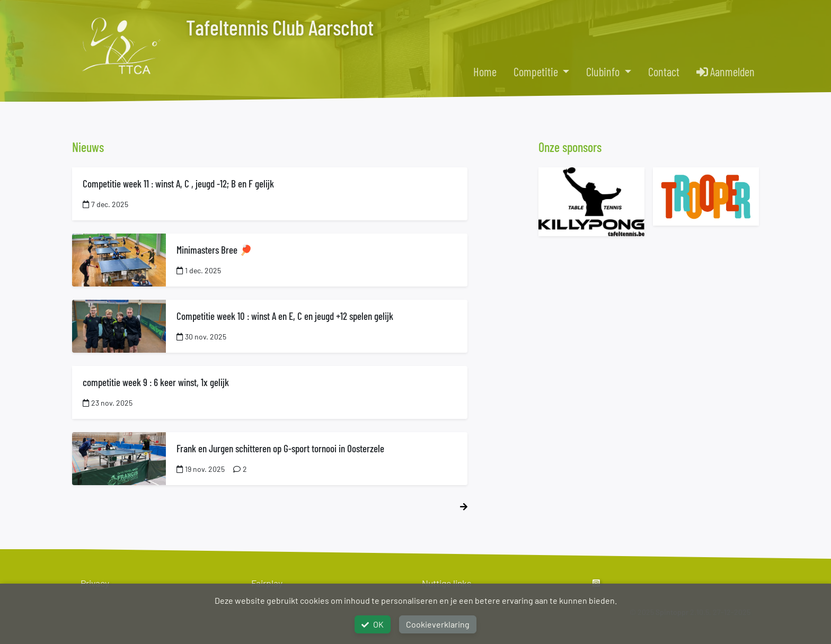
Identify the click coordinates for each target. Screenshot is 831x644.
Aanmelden (726, 71)
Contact (664, 71)
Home (485, 71)
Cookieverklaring (438, 624)
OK (373, 624)
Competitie (537, 71)
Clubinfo (604, 71)
